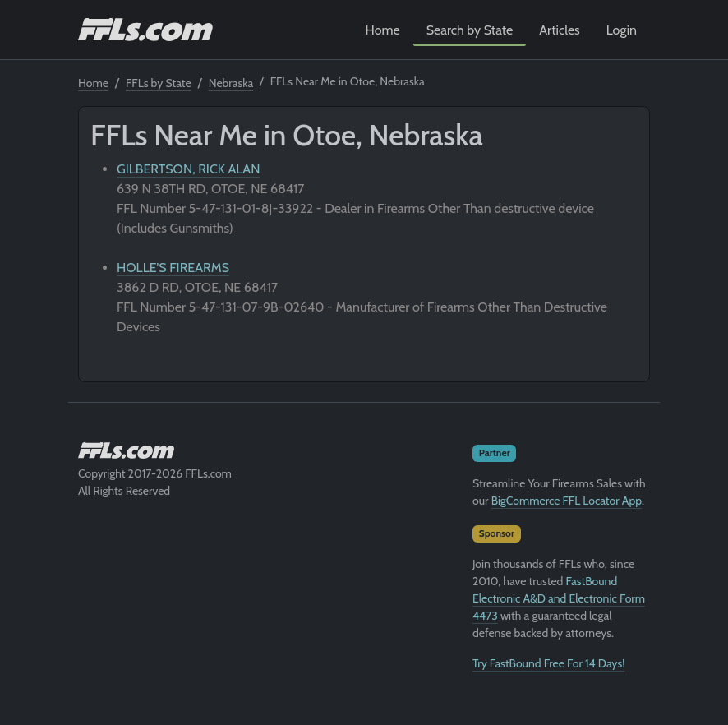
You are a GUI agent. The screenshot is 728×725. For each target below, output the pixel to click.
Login (622, 30)
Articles (559, 30)
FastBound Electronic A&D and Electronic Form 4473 (559, 598)
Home (383, 30)
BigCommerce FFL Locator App (567, 501)
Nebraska (231, 83)
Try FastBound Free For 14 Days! (549, 663)
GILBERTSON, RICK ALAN (188, 169)
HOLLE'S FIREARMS (173, 268)
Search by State (470, 30)
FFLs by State (159, 83)
